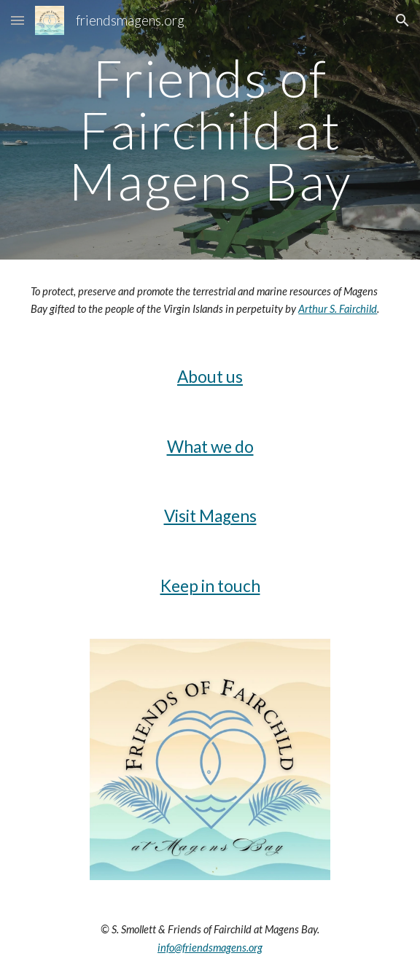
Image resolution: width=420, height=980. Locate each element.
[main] (210, 130)
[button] (17, 20)
